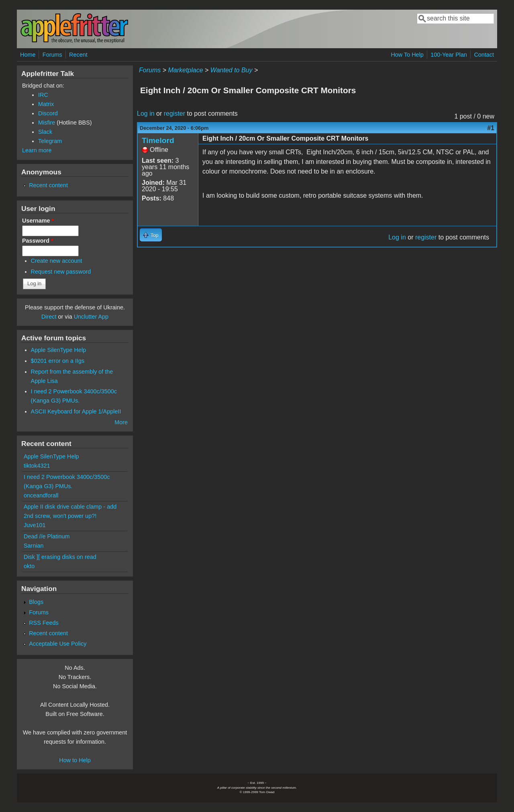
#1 (491, 128)
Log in (146, 114)
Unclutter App (91, 317)
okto (29, 566)
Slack (45, 132)
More (121, 422)
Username (38, 221)
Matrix (46, 104)
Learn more (37, 150)
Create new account (57, 261)
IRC (43, 95)
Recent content (48, 185)
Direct (49, 317)
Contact (484, 55)
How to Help (75, 760)
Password (38, 241)
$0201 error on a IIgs (58, 361)
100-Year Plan (449, 55)
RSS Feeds (44, 623)
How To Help (407, 55)
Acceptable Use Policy (58, 644)
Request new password (61, 272)
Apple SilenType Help (59, 350)
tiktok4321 (37, 466)
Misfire (47, 123)
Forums (52, 55)
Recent (78, 55)
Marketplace (185, 70)
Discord (48, 113)
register (174, 114)
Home (28, 55)
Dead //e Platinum (47, 536)
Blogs (36, 602)
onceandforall (41, 495)
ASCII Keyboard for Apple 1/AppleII (76, 411)
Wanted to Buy (232, 70)
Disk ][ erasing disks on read (60, 557)
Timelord (158, 140)
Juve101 (35, 525)
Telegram (50, 141)
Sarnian (34, 546)
